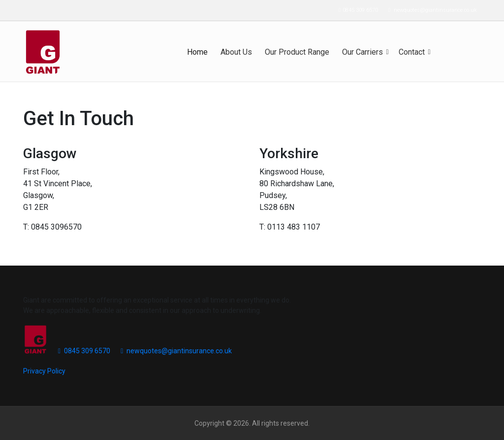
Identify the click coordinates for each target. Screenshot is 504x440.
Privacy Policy (44, 371)
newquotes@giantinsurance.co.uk (430, 10)
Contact (412, 52)
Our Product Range (297, 52)
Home (197, 52)
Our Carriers (362, 52)
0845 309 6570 (356, 10)
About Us (236, 52)
